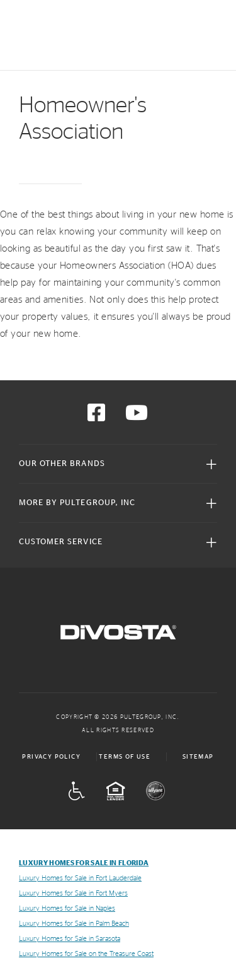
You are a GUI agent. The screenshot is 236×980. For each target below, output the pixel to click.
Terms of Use (125, 757)
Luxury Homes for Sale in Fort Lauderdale (80, 878)
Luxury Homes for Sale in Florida (84, 863)
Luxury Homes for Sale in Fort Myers (73, 893)
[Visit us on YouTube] (137, 417)
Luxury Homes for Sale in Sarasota (70, 939)
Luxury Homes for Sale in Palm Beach (74, 924)
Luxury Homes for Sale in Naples (67, 908)
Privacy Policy (51, 757)
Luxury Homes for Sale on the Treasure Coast (86, 954)
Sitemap (198, 757)
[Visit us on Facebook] (96, 417)
